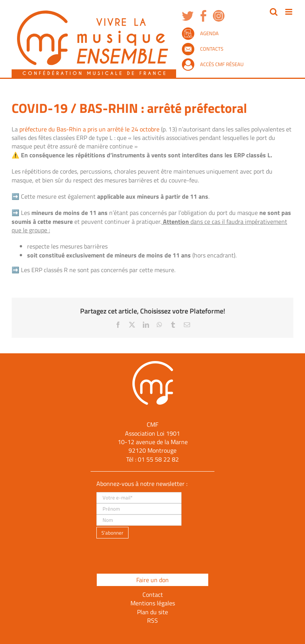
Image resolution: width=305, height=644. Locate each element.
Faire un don (152, 580)
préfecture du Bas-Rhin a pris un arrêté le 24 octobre (89, 129)
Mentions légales (153, 603)
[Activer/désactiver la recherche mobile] (274, 12)
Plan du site (152, 612)
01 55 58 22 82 (158, 459)
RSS (152, 620)
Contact (153, 595)
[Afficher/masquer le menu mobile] (289, 12)
